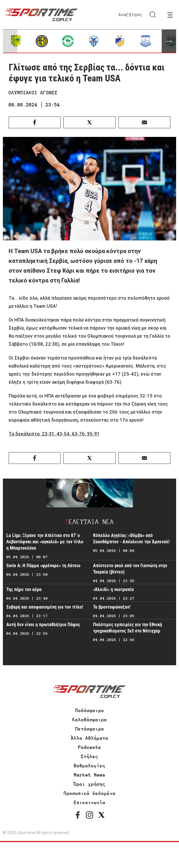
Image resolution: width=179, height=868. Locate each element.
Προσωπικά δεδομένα (90, 793)
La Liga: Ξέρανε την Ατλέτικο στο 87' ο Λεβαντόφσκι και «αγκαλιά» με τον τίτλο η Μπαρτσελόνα (45, 542)
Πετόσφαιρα (90, 729)
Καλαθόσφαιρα (90, 720)
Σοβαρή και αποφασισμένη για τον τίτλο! (45, 607)
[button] (169, 41)
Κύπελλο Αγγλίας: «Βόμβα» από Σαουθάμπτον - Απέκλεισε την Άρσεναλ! (131, 539)
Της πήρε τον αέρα (24, 589)
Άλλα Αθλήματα (90, 738)
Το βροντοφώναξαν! (112, 607)
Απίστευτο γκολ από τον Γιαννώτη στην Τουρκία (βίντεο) (130, 569)
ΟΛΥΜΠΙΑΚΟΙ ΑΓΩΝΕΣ (33, 93)
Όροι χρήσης (90, 784)
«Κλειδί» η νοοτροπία (113, 589)
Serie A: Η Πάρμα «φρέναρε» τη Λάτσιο (43, 566)
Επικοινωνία (90, 802)
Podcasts (90, 747)
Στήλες (90, 756)
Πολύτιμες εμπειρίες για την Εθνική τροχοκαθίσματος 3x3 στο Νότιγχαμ (128, 628)
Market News (90, 775)
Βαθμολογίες (90, 766)
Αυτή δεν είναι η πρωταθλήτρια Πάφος (43, 625)
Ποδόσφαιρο (90, 710)
